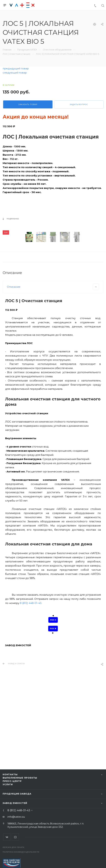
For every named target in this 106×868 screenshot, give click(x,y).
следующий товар (15, 73)
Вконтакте (7, 837)
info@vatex (14, 817)
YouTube (15, 837)
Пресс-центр (12, 781)
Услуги (8, 784)
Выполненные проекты (20, 778)
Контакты (10, 774)
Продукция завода (17, 794)
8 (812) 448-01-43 (31, 678)
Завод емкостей (15, 803)
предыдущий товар (16, 68)
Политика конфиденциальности (21, 852)
